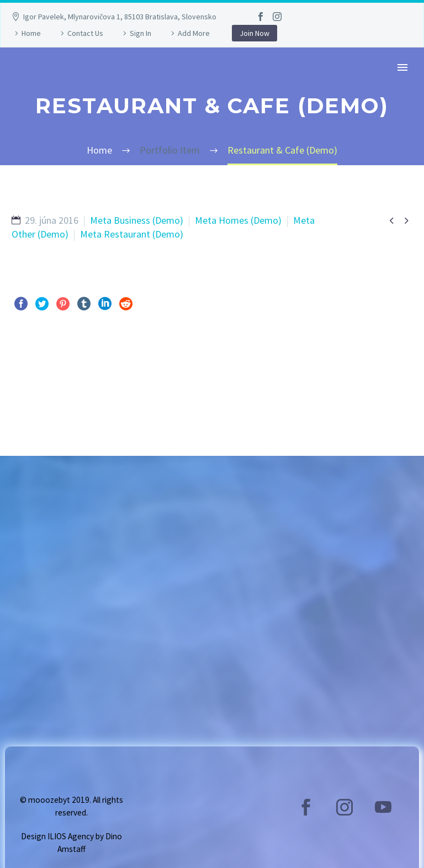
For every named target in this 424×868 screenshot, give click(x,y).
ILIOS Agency (71, 836)
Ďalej (389, 372)
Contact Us (85, 33)
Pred (33, 372)
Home (31, 33)
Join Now (255, 33)
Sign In (141, 33)
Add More (194, 33)
